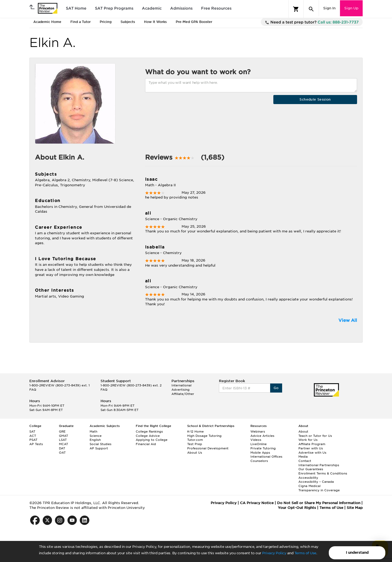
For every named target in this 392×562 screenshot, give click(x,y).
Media (303, 457)
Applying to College (152, 440)
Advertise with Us (312, 453)
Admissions (181, 8)
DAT (62, 448)
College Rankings (149, 432)
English (95, 440)
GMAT (63, 436)
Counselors (259, 461)
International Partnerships (319, 465)
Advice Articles (262, 436)
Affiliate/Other (183, 394)
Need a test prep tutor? (312, 22)
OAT (62, 453)
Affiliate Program (312, 444)
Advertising (181, 390)
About (303, 432)
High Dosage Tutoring (204, 436)
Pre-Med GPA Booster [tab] (194, 22)
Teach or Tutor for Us (315, 436)
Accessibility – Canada (316, 482)
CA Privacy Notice (257, 503)
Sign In (329, 8)
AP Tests (36, 444)
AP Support (99, 448)
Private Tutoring (263, 448)
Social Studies (101, 444)
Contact (305, 461)
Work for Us (308, 440)
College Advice (148, 436)
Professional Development (208, 448)
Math (93, 432)
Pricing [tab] (106, 22)
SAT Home (76, 8)
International (181, 385)
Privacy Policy (274, 553)
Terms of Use (305, 553)
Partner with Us (311, 448)
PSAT (33, 440)
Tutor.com (195, 440)
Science (96, 436)
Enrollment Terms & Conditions (323, 473)
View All (348, 320)
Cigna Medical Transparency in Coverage (319, 488)
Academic (152, 8)
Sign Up (351, 8)
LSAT (63, 440)
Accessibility (308, 478)
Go (276, 388)
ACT (33, 436)
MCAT (63, 444)
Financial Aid (146, 444)
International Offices (266, 457)
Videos (256, 440)
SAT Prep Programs (114, 8)
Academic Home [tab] (47, 22)
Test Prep (195, 444)
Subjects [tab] (128, 22)
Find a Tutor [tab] (81, 22)
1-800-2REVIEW (59, 385)
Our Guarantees (311, 469)
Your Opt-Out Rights (297, 508)
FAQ (33, 390)
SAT (32, 432)
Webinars (258, 432)
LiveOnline (259, 444)
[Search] (311, 9)
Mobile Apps (260, 453)
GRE (62, 432)
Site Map (355, 508)
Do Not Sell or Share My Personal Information (319, 503)
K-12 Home (195, 432)
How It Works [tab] (155, 22)
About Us (195, 453)
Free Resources (216, 8)
